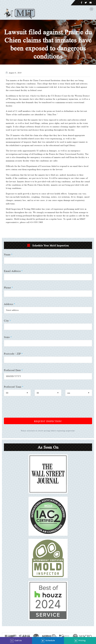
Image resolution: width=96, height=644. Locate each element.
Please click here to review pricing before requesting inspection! (48, 431)
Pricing (80, 641)
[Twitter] (86, 3)
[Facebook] (82, 3)
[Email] (91, 3)
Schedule (48, 641)
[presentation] (24, 409)
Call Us (16, 641)
